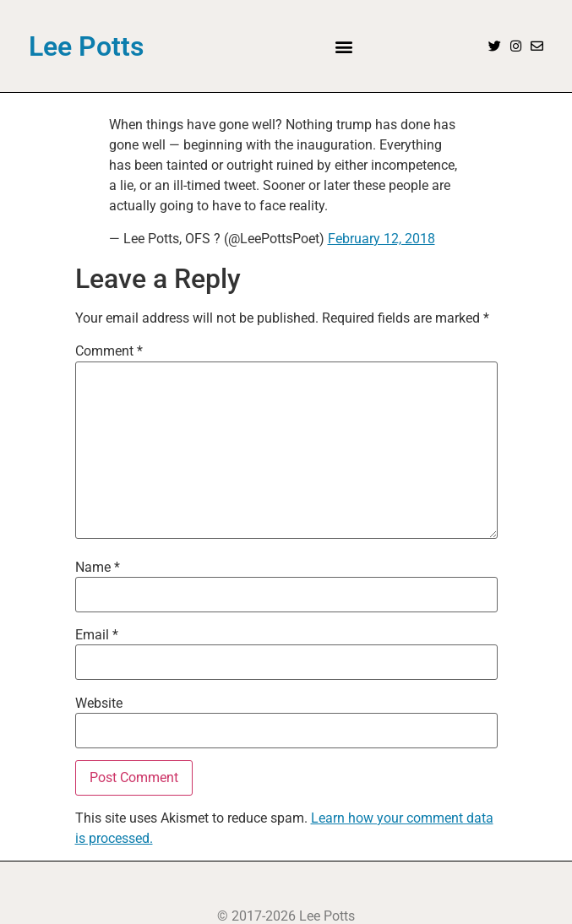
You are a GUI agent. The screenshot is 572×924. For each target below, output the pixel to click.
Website (99, 704)
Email (97, 635)
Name (98, 568)
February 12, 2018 (381, 239)
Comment (109, 351)
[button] (344, 46)
